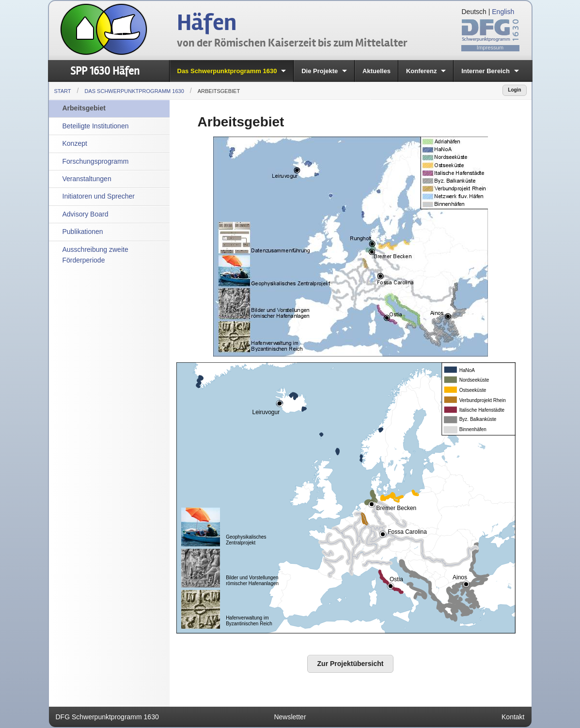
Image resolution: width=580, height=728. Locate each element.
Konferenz (422, 71)
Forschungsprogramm (96, 161)
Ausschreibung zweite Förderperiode (95, 255)
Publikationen (83, 232)
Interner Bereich (486, 71)
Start (63, 91)
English (503, 12)
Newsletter (290, 717)
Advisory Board (86, 214)
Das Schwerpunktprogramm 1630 (227, 71)
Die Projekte (320, 71)
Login (514, 90)
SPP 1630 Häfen (105, 71)
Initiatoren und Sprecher (99, 196)
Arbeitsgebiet (219, 91)
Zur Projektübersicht (351, 664)
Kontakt (513, 717)
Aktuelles (376, 71)
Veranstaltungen (87, 179)
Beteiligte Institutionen (96, 126)
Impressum (490, 47)
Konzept (75, 143)
